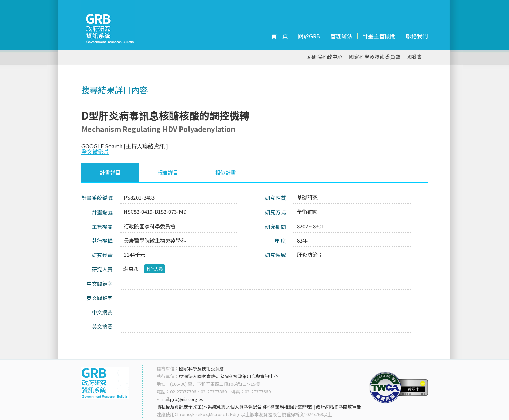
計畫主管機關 (379, 36)
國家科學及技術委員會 (375, 57)
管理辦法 (341, 36)
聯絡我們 (417, 36)
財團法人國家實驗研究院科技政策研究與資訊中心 (229, 376)
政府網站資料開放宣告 (339, 407)
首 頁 (280, 36)
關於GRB (309, 36)
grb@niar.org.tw (187, 399)
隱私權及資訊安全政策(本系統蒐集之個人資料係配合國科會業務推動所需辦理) (235, 407)
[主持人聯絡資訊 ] (146, 146)
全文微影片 (95, 151)
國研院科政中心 (324, 57)
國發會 (414, 57)
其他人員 (155, 269)
